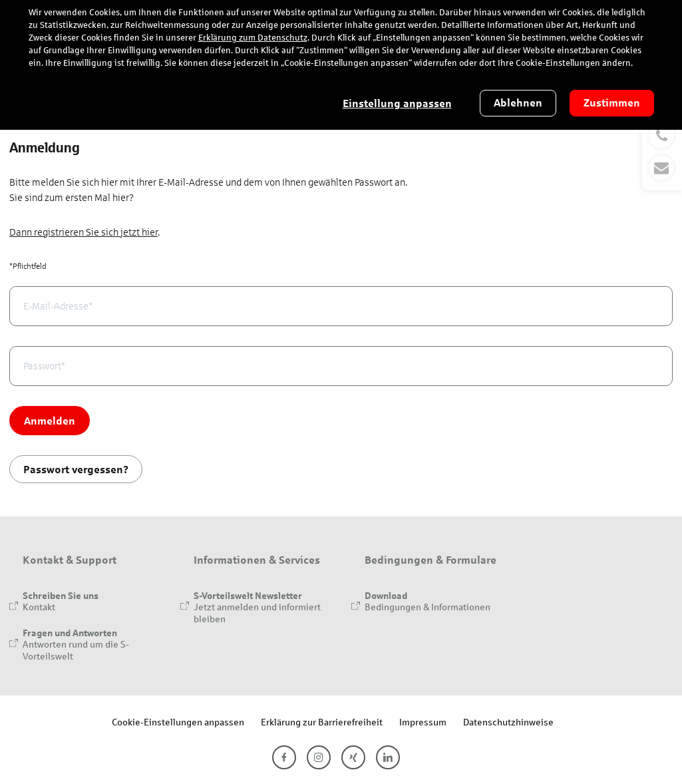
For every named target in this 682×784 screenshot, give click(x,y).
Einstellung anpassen (397, 103)
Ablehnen (518, 103)
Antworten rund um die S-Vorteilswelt (76, 650)
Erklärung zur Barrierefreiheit (322, 722)
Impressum (423, 722)
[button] (662, 152)
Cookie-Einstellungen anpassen (178, 722)
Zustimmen (612, 103)
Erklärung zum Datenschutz (253, 38)
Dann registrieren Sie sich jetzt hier (84, 232)
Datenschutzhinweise (508, 722)
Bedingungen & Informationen (427, 607)
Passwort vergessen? (76, 469)
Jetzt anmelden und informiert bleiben (257, 613)
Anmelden (50, 420)
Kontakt (39, 607)
